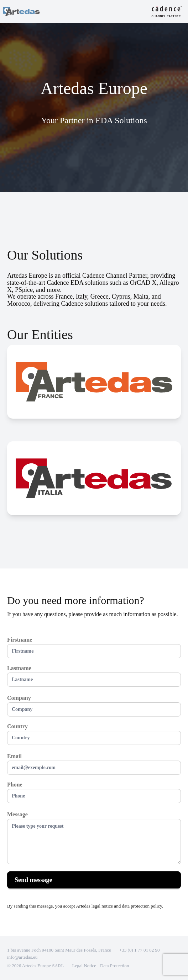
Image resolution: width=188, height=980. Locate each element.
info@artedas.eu (22, 957)
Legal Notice (85, 966)
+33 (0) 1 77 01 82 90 (140, 950)
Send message (33, 880)
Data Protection (114, 966)
